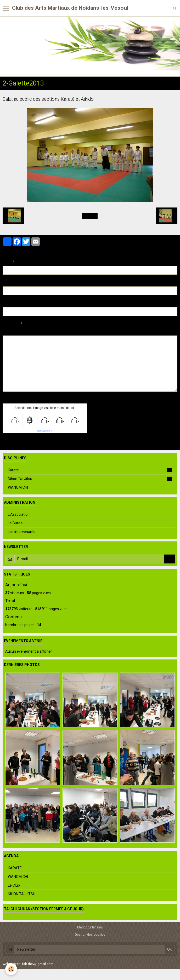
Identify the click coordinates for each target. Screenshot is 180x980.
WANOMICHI (18, 487)
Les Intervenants (22, 532)
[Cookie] (11, 969)
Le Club (14, 885)
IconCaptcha (44, 431)
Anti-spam (12, 400)
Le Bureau (16, 523)
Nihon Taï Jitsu (90, 479)
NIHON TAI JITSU (22, 894)
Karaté (90, 470)
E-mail (8, 283)
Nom (7, 262)
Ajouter (90, 443)
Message (11, 324)
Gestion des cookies (90, 934)
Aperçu (95, 331)
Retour (90, 216)
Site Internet (13, 303)
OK (170, 559)
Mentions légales (90, 927)
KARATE (15, 868)
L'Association (19, 514)
